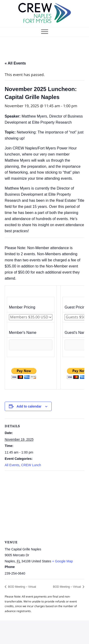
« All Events (15, 63)
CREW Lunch (31, 465)
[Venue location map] (44, 505)
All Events (12, 465)
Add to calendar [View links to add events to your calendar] (29, 406)
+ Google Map (62, 561)
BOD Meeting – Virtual (22, 587)
